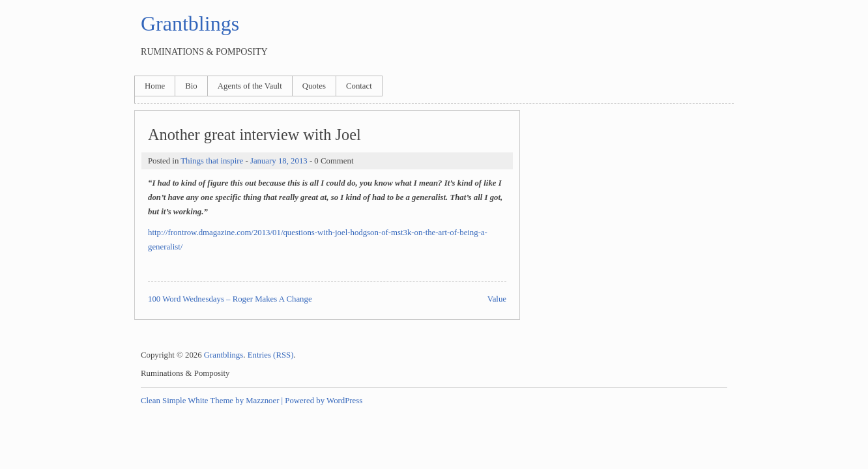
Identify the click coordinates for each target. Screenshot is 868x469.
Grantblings (190, 23)
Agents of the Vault (250, 86)
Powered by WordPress (324, 401)
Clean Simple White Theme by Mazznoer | (212, 401)
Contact (359, 86)
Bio (191, 86)
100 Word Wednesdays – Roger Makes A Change (230, 299)
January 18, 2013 (279, 161)
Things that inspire (212, 161)
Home (155, 86)
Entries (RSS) (271, 355)
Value (497, 299)
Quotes (314, 86)
